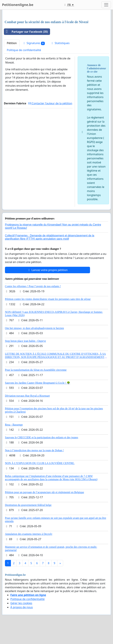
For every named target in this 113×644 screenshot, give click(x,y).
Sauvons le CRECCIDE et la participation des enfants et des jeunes (42, 437)
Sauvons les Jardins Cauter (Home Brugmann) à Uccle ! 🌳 (38, 383)
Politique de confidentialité (24, 50)
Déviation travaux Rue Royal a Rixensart (27, 396)
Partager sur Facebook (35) (26, 32)
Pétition (12, 43)
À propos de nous (22, 607)
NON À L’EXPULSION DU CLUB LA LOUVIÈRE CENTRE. (40, 463)
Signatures (34, 43)
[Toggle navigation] (106, 5)
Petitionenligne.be (18, 5)
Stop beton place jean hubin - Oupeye (25, 341)
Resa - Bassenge (14, 425)
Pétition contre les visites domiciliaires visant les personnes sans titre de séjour (48, 299)
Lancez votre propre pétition (47, 270)
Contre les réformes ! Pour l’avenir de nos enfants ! (33, 286)
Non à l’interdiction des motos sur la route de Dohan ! (34, 450)
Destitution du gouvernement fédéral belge (28, 505)
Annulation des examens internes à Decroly (29, 534)
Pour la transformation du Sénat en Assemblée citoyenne (36, 370)
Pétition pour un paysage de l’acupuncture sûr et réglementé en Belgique (45, 492)
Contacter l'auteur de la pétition (50, 103)
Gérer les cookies (21, 603)
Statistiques (60, 43)
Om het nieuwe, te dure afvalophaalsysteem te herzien (34, 328)
